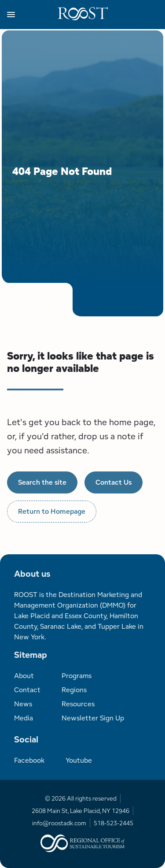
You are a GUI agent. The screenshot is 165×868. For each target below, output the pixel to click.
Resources (78, 704)
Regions (74, 690)
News (23, 704)
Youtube (79, 760)
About (24, 676)
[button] (32, 15)
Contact (27, 690)
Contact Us (114, 482)
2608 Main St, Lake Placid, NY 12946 (81, 811)
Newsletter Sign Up (93, 718)
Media (24, 718)
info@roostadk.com (59, 823)
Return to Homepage (52, 511)
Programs (77, 676)
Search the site (42, 482)
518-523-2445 (114, 823)
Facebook (29, 760)
